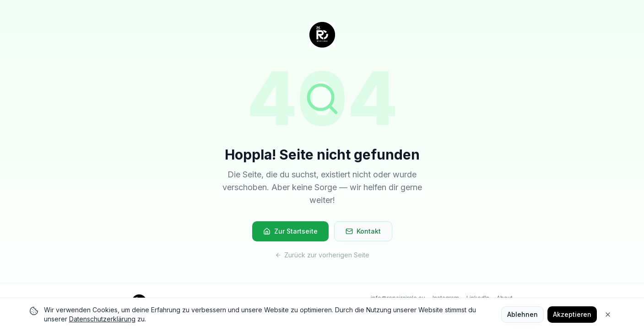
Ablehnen (522, 314)
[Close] (608, 315)
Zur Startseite (290, 231)
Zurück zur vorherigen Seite (322, 255)
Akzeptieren (572, 314)
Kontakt (363, 231)
